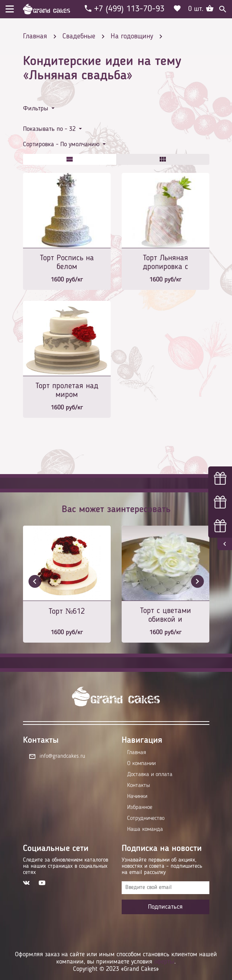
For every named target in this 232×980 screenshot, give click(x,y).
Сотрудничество (146, 818)
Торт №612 (67, 612)
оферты (164, 962)
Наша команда (145, 829)
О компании (141, 764)
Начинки (137, 797)
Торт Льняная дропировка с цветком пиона (165, 263)
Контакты (138, 786)
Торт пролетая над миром (67, 390)
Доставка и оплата (150, 775)
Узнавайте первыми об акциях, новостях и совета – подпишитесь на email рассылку (162, 866)
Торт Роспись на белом (67, 262)
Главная (137, 753)
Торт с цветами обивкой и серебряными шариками (166, 616)
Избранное (140, 807)
